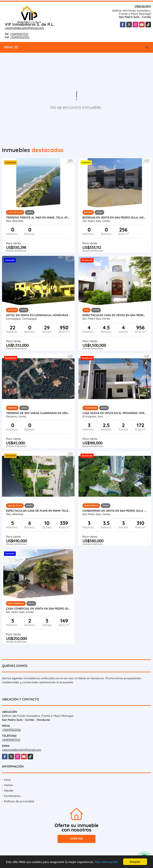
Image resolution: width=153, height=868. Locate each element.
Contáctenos (12, 796)
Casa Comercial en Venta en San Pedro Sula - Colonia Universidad (38, 609)
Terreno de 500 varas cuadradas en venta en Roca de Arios (38, 413)
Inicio (7, 780)
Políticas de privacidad (19, 801)
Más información (106, 862)
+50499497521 (19, 34)
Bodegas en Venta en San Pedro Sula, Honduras (115, 217)
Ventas (9, 785)
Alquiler (9, 791)
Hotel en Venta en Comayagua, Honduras (37, 315)
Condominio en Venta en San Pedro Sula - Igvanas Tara (115, 511)
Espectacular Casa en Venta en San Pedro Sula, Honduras (115, 315)
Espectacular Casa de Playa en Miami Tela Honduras (38, 511)
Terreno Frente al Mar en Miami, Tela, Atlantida (38, 217)
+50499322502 (20, 37)
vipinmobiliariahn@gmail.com (24, 28)
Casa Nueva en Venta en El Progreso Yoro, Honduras (115, 413)
